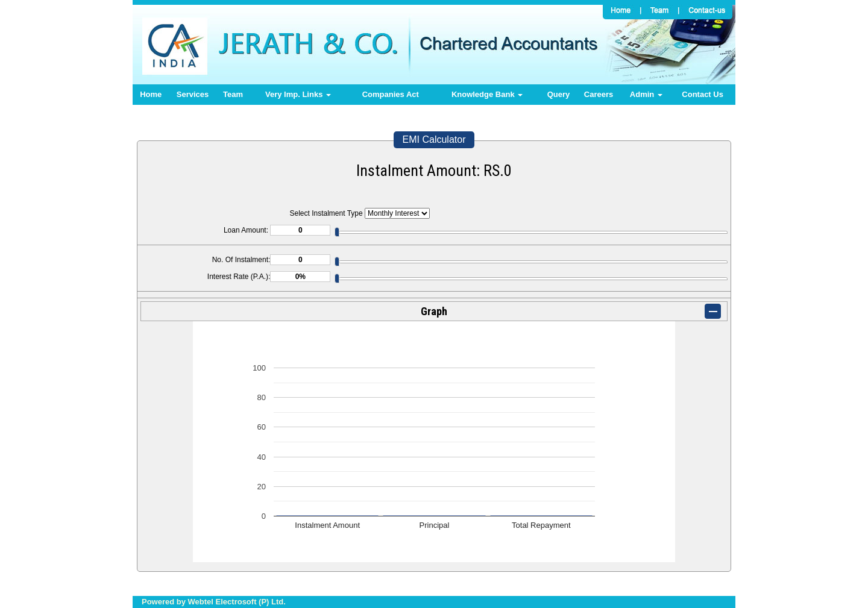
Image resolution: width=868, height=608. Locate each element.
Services (193, 94)
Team (233, 94)
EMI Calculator (434, 139)
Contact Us (703, 94)
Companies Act (391, 94)
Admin (646, 94)
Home (151, 94)
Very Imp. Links (298, 94)
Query (559, 94)
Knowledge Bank (487, 94)
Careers (599, 94)
